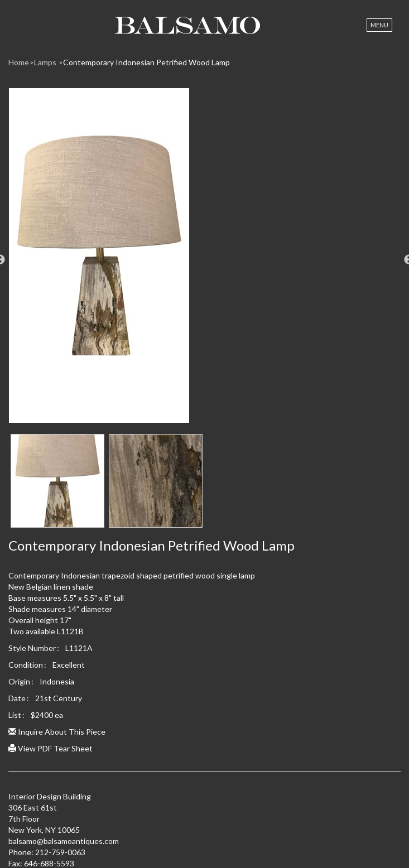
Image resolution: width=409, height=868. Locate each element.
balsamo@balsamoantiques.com (64, 841)
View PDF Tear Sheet (50, 748)
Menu (379, 25)
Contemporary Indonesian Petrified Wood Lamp (146, 62)
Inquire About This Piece (57, 732)
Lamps (46, 62)
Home (19, 62)
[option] (204, 260)
